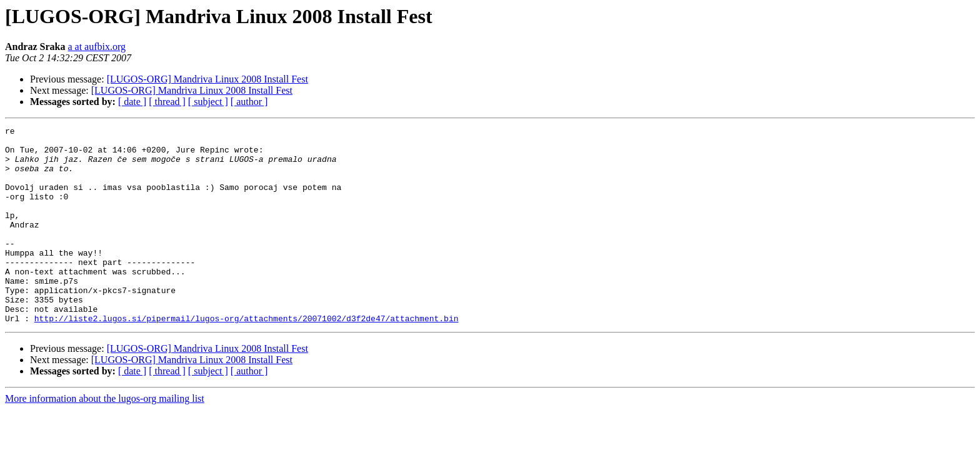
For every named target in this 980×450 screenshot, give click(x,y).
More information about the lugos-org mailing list (105, 438)
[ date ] (132, 102)
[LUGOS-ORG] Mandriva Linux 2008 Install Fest (207, 79)
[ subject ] (208, 102)
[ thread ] (167, 102)
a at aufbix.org (97, 47)
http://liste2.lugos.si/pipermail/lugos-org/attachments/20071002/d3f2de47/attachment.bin (247, 357)
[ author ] (249, 102)
